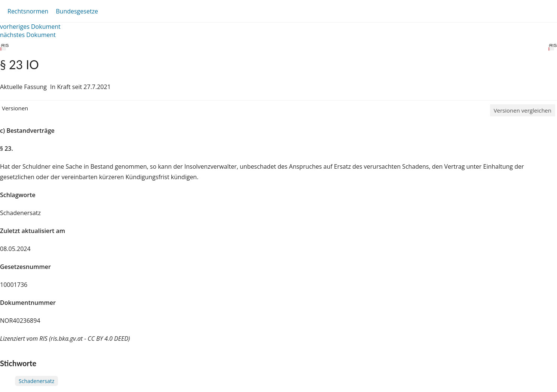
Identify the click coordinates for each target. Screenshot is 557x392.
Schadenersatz (36, 381)
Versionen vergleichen (523, 110)
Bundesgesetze (77, 11)
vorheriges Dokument (30, 27)
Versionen (15, 108)
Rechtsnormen (28, 11)
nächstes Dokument (28, 35)
